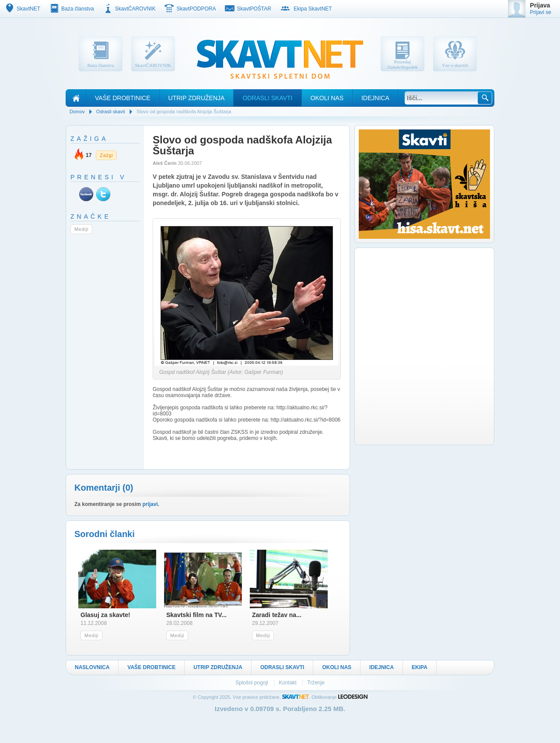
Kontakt (288, 683)
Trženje (316, 683)
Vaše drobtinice (123, 98)
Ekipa (420, 667)
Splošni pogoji (252, 683)
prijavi (150, 504)
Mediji (81, 229)
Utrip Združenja (197, 98)
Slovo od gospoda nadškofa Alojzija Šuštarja (184, 112)
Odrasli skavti (267, 98)
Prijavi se (541, 12)
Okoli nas (327, 98)
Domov (77, 112)
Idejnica (375, 98)
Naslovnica (92, 667)
